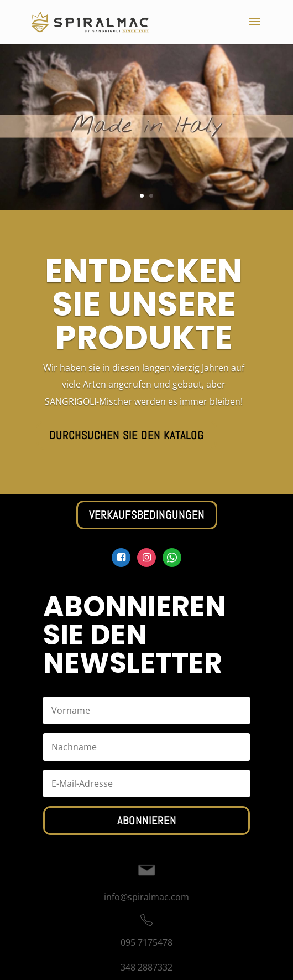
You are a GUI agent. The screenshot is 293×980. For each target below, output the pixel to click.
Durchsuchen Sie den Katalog (127, 435)
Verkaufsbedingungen (147, 515)
